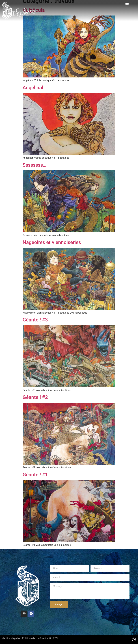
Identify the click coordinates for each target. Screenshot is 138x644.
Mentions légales (11, 638)
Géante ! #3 (35, 320)
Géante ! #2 (35, 397)
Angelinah (34, 88)
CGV (55, 638)
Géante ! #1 (35, 475)
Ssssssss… (34, 165)
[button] (127, 4)
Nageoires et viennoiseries (52, 242)
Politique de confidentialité (37, 638)
